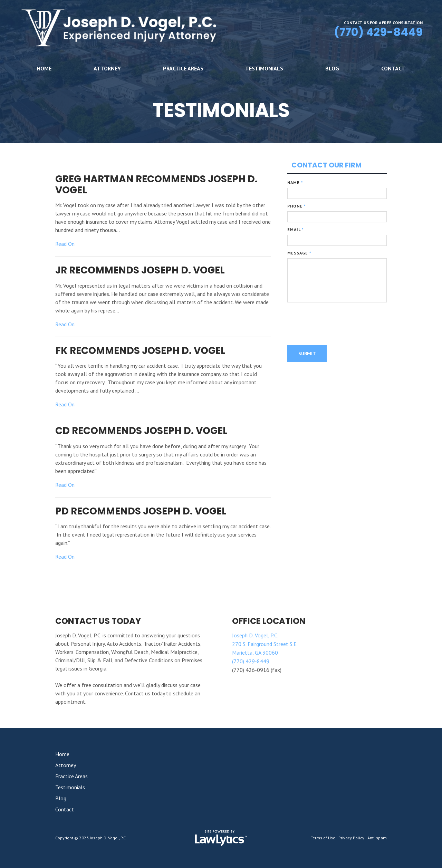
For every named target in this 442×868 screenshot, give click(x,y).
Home (44, 68)
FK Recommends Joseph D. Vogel (140, 351)
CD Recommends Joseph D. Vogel (141, 431)
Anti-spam (377, 838)
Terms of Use (323, 838)
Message (299, 253)
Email (296, 229)
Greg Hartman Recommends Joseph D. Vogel (156, 185)
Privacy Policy (351, 838)
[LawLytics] (221, 838)
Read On (65, 244)
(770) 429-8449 (378, 32)
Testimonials (264, 68)
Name (295, 182)
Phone (297, 206)
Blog (332, 68)
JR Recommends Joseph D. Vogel (140, 270)
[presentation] (340, 325)
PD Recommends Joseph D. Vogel (141, 511)
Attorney (107, 68)
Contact (393, 68)
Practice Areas (183, 68)
